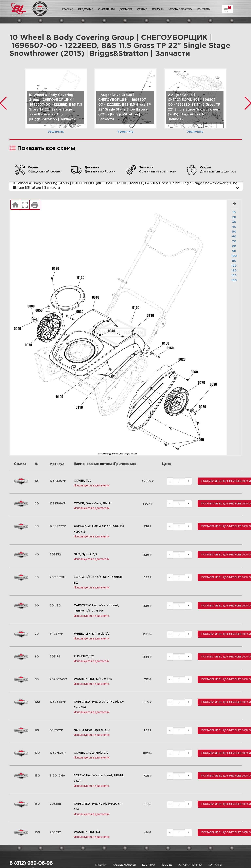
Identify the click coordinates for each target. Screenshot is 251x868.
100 (234, 256)
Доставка (126, 9)
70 (234, 241)
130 (234, 271)
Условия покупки (181, 9)
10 (234, 212)
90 (234, 251)
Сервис (142, 9)
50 (234, 232)
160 (234, 280)
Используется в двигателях (92, 485)
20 (234, 217)
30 (234, 222)
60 (234, 237)
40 (234, 227)
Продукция (86, 9)
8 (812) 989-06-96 (31, 863)
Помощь (158, 9)
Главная (68, 9)
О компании (106, 9)
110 (234, 261)
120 (234, 266)
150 (234, 276)
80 (234, 246)
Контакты (204, 9)
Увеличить (56, 132)
